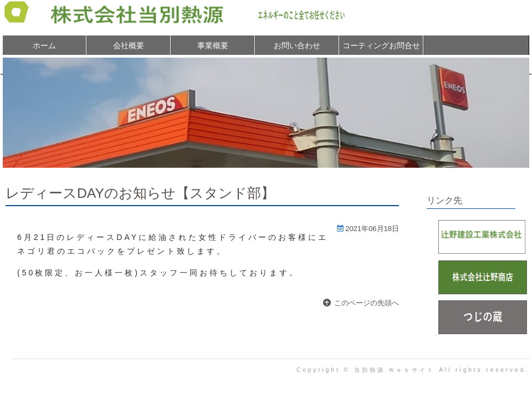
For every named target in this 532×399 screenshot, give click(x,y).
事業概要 (213, 45)
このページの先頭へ (367, 303)
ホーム (44, 45)
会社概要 (129, 45)
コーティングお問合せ (381, 45)
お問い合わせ (297, 45)
